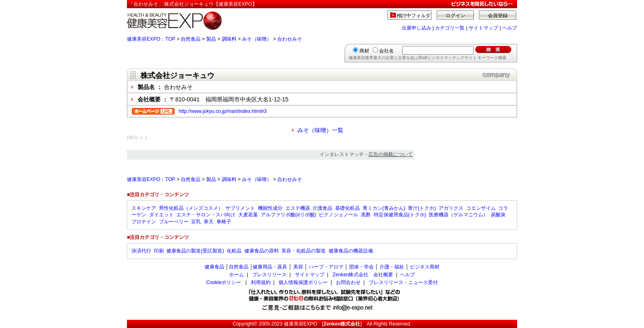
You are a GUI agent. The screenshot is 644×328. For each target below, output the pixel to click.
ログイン (455, 16)
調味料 (229, 39)
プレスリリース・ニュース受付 (403, 282)
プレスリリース (269, 275)
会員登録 (498, 16)
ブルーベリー (174, 222)
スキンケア (144, 208)
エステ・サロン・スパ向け (206, 215)
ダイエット (161, 215)
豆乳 (196, 222)
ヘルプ (510, 28)
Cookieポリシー (224, 282)
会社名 (386, 51)
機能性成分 (270, 208)
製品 (211, 39)
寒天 (209, 222)
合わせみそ (290, 39)
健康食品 (214, 267)
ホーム (237, 275)
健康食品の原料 (262, 251)
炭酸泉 (498, 215)
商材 (364, 51)
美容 (298, 267)
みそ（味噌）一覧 (320, 130)
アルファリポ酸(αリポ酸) (289, 215)
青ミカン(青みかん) (384, 208)
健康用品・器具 (270, 267)
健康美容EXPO (300, 324)
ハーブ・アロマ (326, 267)
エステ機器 (298, 208)
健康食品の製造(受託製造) (195, 251)
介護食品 (322, 208)
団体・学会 (361, 267)
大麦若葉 (248, 215)
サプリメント (240, 208)
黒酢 (366, 215)
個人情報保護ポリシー (303, 282)
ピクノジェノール (338, 215)
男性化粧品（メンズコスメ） (191, 208)
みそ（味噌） (257, 39)
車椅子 (224, 222)
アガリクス (451, 208)
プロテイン (144, 222)
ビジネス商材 (425, 267)
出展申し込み (416, 28)
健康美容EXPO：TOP (151, 39)
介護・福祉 (392, 267)
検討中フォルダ (414, 16)
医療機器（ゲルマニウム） (458, 215)
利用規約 (261, 282)
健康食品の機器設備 (351, 251)
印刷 (159, 251)
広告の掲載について (391, 154)
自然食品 (191, 39)
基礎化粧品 (347, 208)
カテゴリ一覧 (450, 28)
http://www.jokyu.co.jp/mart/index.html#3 (223, 111)
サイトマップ (483, 28)
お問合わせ (348, 282)
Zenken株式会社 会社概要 (363, 275)
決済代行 (141, 251)
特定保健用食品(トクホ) (400, 215)
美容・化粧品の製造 (304, 251)
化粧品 (234, 251)
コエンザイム (481, 208)
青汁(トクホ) (422, 208)
